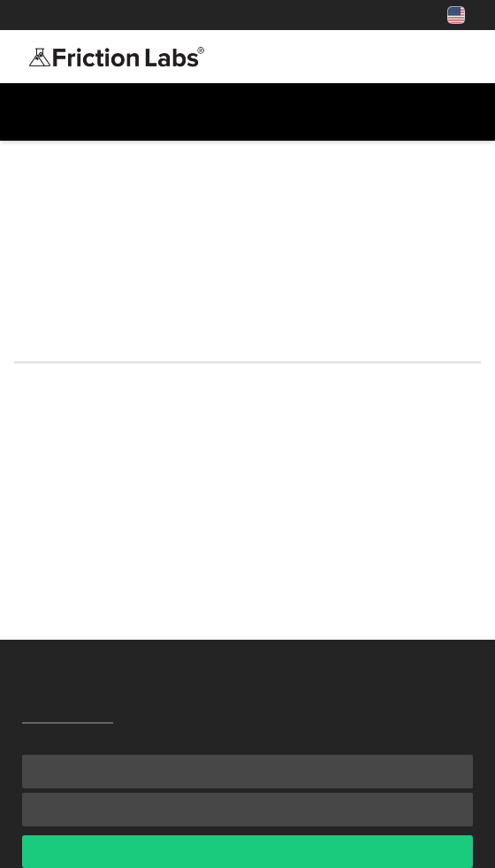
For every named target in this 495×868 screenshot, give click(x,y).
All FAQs (48, 143)
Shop (177, 15)
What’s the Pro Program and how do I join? (173, 497)
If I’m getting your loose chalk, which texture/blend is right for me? (244, 536)
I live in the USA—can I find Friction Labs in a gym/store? (225, 469)
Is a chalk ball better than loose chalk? (157, 441)
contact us (401, 300)
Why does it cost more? (100, 574)
